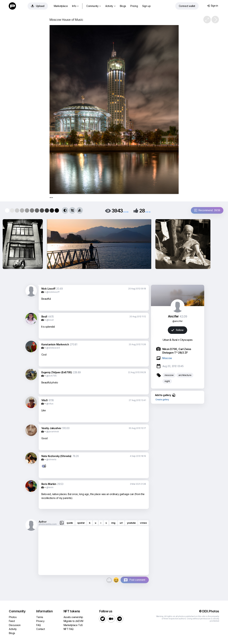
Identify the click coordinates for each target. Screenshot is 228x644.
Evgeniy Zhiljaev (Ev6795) (57, 372)
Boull (44, 316)
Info (75, 6)
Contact (40, 629)
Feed (12, 621)
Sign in (213, 6)
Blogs (123, 6)
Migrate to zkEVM (73, 621)
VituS (45, 400)
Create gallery (162, 400)
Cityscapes (186, 340)
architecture (185, 375)
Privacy (40, 621)
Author (43, 522)
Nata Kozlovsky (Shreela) (56, 456)
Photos (13, 617)
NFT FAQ (69, 629)
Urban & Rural (170, 340)
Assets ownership (73, 617)
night (167, 381)
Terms (40, 617)
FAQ (39, 625)
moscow (169, 375)
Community (94, 6)
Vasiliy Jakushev (51, 428)
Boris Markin (49, 484)
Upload (38, 6)
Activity (110, 6)
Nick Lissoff (48, 289)
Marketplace (61, 6)
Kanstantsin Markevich (55, 344)
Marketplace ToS (73, 625)
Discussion (15, 625)
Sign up (146, 6)
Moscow (167, 358)
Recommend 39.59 (207, 210)
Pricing (134, 6)
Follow (177, 330)
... (126, 210)
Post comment (137, 580)
